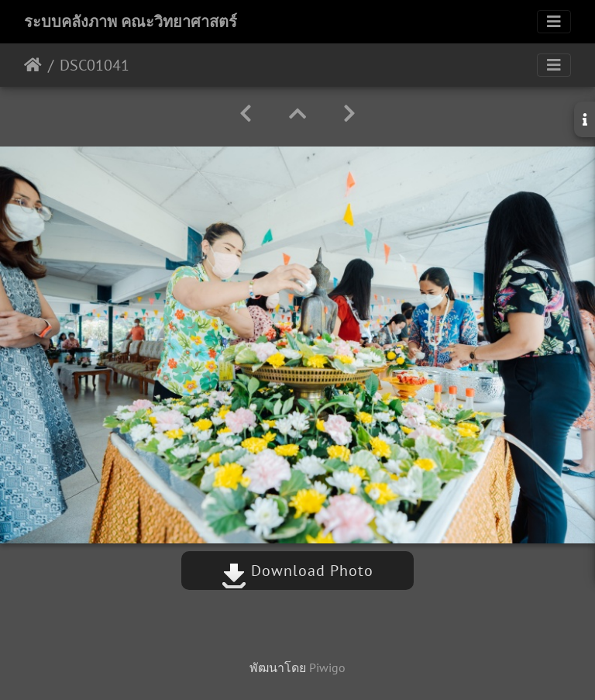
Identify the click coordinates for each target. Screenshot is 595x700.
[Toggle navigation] (554, 22)
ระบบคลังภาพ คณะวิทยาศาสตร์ (131, 22)
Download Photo (297, 571)
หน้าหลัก (33, 65)
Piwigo (327, 667)
